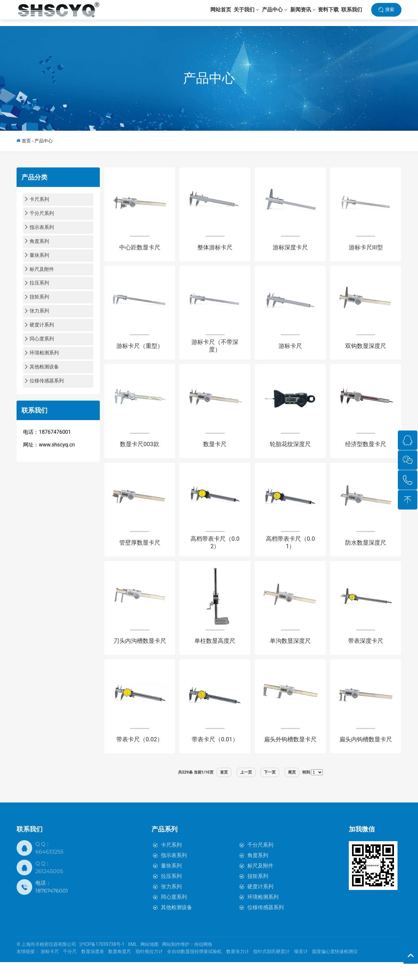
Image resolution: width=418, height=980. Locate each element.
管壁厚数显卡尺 (140, 554)
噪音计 (301, 970)
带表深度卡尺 (366, 655)
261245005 (49, 889)
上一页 (246, 790)
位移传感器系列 (266, 925)
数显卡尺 (215, 452)
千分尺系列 (260, 863)
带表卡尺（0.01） (215, 757)
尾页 (292, 790)
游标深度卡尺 (290, 250)
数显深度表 (93, 970)
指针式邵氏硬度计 (271, 970)
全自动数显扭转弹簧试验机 (194, 970)
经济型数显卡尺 (366, 452)
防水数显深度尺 (366, 554)
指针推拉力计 (149, 970)
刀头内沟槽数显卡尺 (140, 655)
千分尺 (70, 970)
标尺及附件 (260, 884)
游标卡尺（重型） (140, 351)
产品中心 (209, 78)
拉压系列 (171, 894)
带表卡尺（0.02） (140, 757)
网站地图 (150, 962)
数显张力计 (238, 970)
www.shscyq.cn (57, 447)
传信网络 (203, 962)
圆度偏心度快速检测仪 (335, 970)
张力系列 (171, 904)
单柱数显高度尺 (215, 655)
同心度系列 (174, 915)
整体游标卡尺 (215, 250)
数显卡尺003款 (139, 452)
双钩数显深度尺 (366, 351)
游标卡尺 (290, 351)
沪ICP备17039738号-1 (102, 962)
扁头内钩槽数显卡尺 (366, 757)
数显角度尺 (120, 970)
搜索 (390, 13)
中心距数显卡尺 (140, 250)
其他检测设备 (176, 925)
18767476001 (52, 909)
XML (132, 962)
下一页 (270, 790)
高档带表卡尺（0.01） (290, 554)
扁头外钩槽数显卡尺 (290, 757)
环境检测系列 (263, 915)
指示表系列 (174, 873)
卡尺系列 (171, 863)
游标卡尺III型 (366, 250)
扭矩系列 (258, 894)
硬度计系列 (260, 904)
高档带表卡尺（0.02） (215, 554)
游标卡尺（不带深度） (215, 351)
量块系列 (171, 884)
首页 (26, 141)
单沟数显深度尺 (290, 655)
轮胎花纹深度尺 (290, 452)
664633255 (49, 870)
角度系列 (258, 873)
